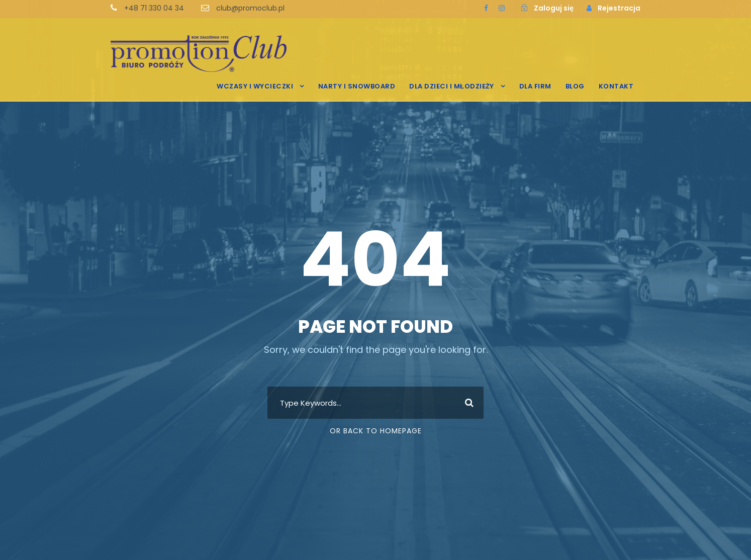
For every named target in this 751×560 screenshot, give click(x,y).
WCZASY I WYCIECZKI (255, 86)
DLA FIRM (535, 86)
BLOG (575, 86)
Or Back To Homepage (376, 431)
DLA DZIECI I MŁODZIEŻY (452, 86)
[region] (131, 469)
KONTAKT (616, 86)
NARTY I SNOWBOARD (357, 86)
